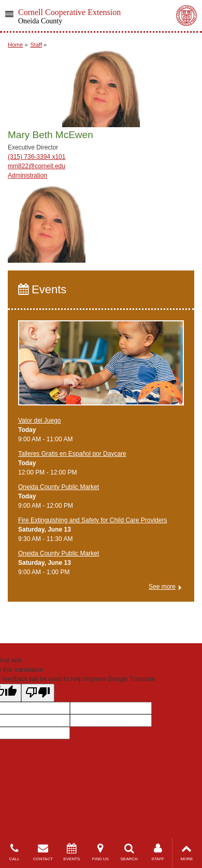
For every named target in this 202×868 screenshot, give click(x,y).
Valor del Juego (40, 421)
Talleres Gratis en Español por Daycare (72, 454)
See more (162, 587)
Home (15, 45)
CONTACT (43, 852)
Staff (36, 45)
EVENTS (72, 852)
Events (42, 289)
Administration (27, 175)
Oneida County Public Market (59, 487)
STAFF (158, 852)
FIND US (100, 852)
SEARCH (129, 852)
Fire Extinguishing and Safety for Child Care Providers (92, 520)
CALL (14, 852)
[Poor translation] (38, 693)
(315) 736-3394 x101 (37, 157)
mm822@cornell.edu (37, 166)
